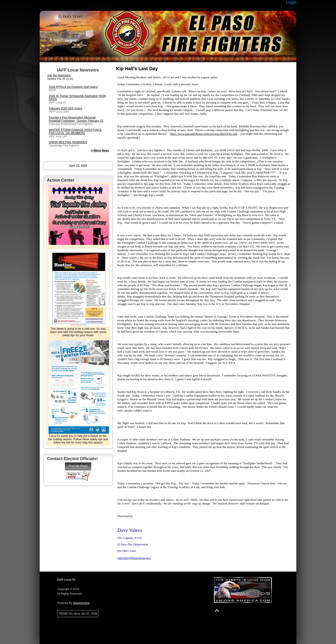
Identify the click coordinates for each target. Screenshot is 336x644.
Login (291, 2)
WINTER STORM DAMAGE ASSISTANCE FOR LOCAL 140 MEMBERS (75, 132)
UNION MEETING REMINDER (68, 142)
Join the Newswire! (59, 75)
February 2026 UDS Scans (65, 108)
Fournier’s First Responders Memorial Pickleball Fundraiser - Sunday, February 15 (76, 119)
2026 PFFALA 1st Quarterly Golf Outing (73, 87)
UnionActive (81, 603)
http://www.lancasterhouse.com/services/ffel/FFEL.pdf (204, 134)
